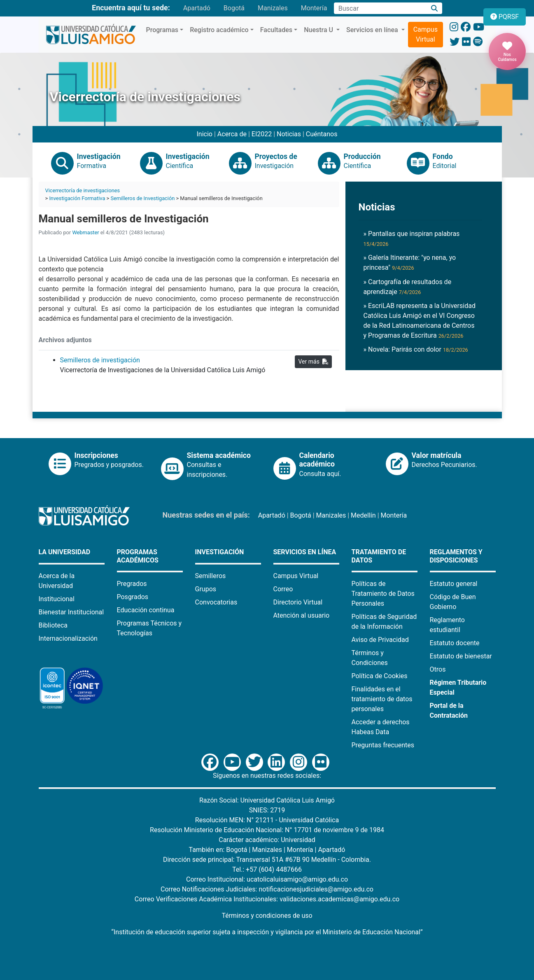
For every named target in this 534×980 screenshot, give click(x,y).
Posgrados (133, 597)
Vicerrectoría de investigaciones (83, 190)
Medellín (363, 515)
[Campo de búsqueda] (380, 8)
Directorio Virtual (298, 602)
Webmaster (85, 232)
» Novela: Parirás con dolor (416, 349)
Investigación (220, 552)
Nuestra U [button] (319, 30)
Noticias (289, 134)
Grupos (206, 589)
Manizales (273, 8)
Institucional (57, 599)
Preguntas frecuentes (383, 745)
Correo (283, 589)
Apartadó (197, 8)
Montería (314, 8)
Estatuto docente (455, 643)
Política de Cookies (380, 676)
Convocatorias (216, 602)
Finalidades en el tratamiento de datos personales (382, 699)
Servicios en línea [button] (373, 30)
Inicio (205, 134)
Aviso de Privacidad (380, 640)
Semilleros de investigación (100, 360)
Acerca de (232, 134)
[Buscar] (434, 8)
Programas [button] (162, 30)
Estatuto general (454, 584)
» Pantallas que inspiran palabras (412, 238)
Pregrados (132, 584)
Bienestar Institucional (71, 612)
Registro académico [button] (219, 30)
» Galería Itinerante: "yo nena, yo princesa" (410, 262)
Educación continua (146, 610)
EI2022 (262, 134)
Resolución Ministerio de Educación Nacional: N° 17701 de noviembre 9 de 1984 (267, 830)
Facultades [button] (276, 30)
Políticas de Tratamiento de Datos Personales (383, 594)
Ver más (313, 362)
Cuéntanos (322, 134)
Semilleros (211, 576)
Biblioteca (53, 625)
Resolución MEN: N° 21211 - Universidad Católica (267, 820)
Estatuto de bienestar (461, 656)
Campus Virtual (426, 34)
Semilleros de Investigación (142, 198)
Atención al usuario (302, 615)
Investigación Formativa (77, 198)
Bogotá (234, 8)
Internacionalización (68, 638)
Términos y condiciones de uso (267, 916)
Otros (438, 669)
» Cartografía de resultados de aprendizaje (408, 287)
